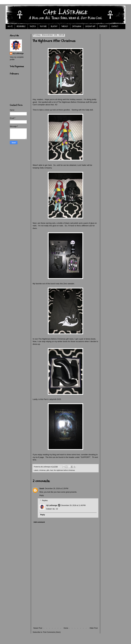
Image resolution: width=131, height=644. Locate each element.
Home (66, 628)
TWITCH (33, 26)
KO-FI (10, 26)
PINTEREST (103, 26)
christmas (42, 470)
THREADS (65, 26)
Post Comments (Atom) (52, 632)
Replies (45, 500)
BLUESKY (54, 26)
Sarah (42, 489)
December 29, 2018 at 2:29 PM (57, 489)
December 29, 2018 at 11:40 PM (73, 505)
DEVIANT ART (90, 26)
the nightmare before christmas (64, 470)
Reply (42, 495)
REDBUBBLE (21, 26)
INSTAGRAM (77, 26)
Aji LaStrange (52, 505)
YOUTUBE (43, 26)
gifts (48, 470)
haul (52, 470)
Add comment (39, 522)
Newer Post (38, 628)
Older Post (94, 628)
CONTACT (115, 26)
